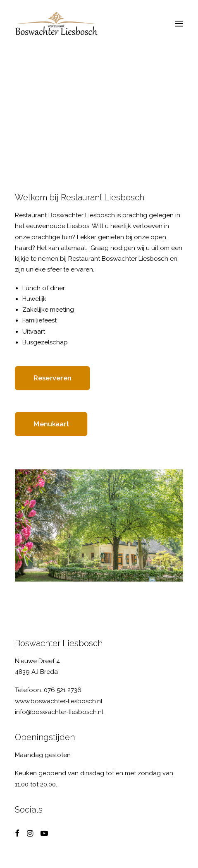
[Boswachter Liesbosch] (56, 24)
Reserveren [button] (52, 378)
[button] (179, 24)
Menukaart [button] (51, 424)
